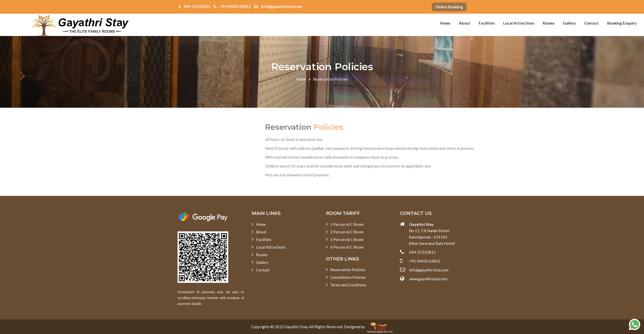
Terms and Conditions (346, 285)
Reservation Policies (346, 269)
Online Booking (449, 7)
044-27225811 (195, 6)
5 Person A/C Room (345, 239)
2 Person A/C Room (345, 232)
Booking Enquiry (622, 23)
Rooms (549, 23)
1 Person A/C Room (345, 224)
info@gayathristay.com (278, 6)
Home (445, 23)
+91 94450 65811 (232, 6)
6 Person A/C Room (345, 247)
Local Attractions (519, 23)
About (465, 23)
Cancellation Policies (346, 277)
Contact (591, 23)
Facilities (487, 23)
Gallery (569, 23)
